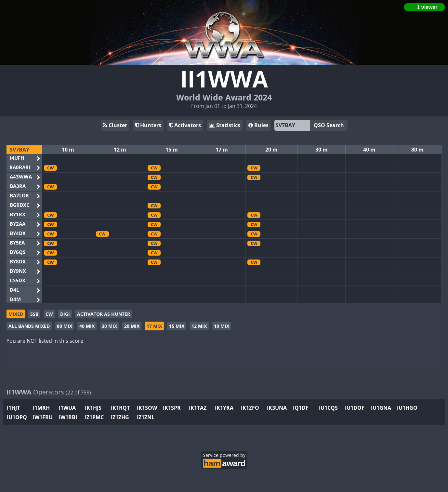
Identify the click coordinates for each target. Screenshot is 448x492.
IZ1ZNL (146, 417)
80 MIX (65, 326)
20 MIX (132, 326)
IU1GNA (381, 408)
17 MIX (154, 326)
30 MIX (109, 326)
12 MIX (199, 326)
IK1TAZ (198, 408)
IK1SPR (172, 408)
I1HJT (13, 408)
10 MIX (222, 326)
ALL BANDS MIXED (29, 326)
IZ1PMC (94, 417)
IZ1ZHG (120, 417)
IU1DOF (355, 408)
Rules (258, 125)
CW (49, 314)
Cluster (115, 125)
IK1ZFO (250, 408)
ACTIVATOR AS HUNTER (104, 314)
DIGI (65, 314)
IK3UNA (277, 408)
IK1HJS (93, 408)
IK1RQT (120, 408)
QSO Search (329, 125)
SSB (34, 314)
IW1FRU (43, 417)
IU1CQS (328, 408)
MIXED (16, 314)
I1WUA (67, 408)
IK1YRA (224, 408)
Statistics (225, 125)
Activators (185, 125)
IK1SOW (147, 408)
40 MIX (87, 326)
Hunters (148, 125)
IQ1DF (301, 408)
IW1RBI (68, 417)
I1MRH (41, 408)
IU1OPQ (17, 417)
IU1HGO (407, 408)
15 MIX (177, 326)
